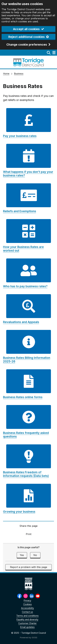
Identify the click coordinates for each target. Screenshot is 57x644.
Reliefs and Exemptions (20, 211)
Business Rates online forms (23, 397)
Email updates (27, 627)
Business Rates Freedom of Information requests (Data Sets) (26, 474)
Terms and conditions (27, 616)
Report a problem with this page (29, 567)
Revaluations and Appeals (21, 322)
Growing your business (19, 512)
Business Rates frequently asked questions (26, 435)
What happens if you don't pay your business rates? (28, 174)
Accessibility (28, 608)
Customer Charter (27, 623)
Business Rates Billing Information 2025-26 (27, 360)
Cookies (28, 604)
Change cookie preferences (27, 45)
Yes (22, 555)
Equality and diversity (27, 619)
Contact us (27, 612)
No (35, 555)
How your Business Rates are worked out (23, 249)
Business (19, 74)
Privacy (27, 600)
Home (6, 74)
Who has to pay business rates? (25, 286)
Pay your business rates (20, 136)
